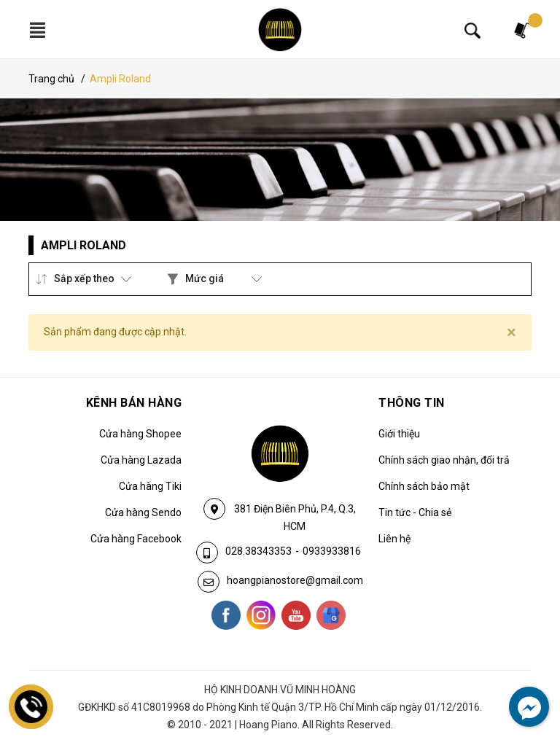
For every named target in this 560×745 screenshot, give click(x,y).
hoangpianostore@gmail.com (295, 580)
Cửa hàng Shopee (140, 434)
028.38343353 (258, 551)
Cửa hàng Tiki (150, 486)
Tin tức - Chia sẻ (415, 512)
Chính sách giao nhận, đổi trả (444, 460)
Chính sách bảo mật (424, 486)
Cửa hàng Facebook (136, 539)
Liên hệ (394, 539)
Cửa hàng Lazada (141, 460)
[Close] (512, 332)
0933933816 (332, 551)
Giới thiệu (399, 434)
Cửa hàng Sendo (143, 512)
